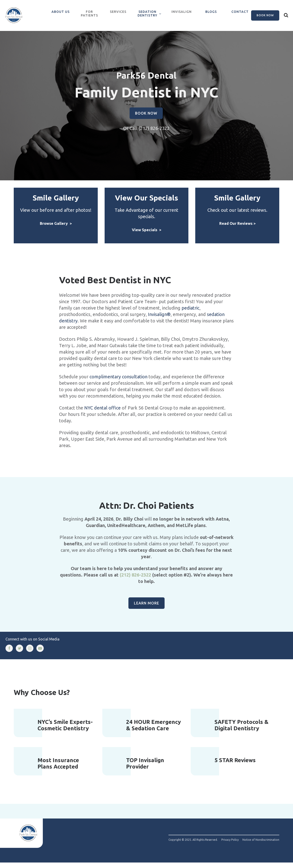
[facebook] (9, 654)
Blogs (211, 12)
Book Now (265, 15)
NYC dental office (102, 413)
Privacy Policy (230, 845)
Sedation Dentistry (147, 14)
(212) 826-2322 (154, 134)
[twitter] (19, 654)
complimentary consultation (118, 382)
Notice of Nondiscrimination (261, 845)
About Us (61, 12)
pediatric (190, 313)
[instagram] (30, 654)
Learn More (146, 608)
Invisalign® (159, 320)
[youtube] (40, 654)
